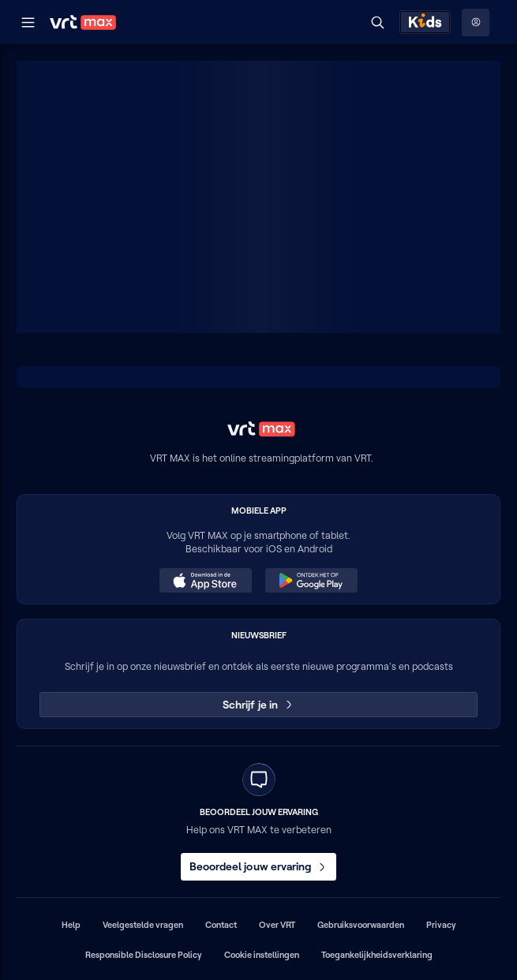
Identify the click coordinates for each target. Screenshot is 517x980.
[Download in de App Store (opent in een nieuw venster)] (205, 581)
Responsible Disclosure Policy (144, 955)
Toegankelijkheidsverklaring (377, 955)
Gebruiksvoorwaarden (361, 925)
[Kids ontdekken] (425, 22)
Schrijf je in (258, 705)
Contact (221, 925)
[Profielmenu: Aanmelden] (476, 22)
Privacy (441, 925)
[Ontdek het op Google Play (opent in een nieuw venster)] (311, 581)
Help (71, 925)
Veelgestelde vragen (143, 925)
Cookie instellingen (262, 955)
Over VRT (277, 925)
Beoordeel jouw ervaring (259, 866)
